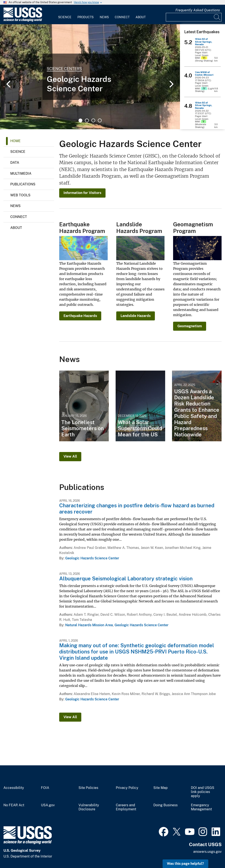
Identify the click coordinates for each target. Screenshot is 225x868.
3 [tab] (93, 120)
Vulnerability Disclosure (89, 807)
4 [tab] (100, 120)
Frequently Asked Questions (198, 10)
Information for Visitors (82, 193)
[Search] (217, 17)
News (104, 17)
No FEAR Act (14, 805)
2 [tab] (87, 120)
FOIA (45, 788)
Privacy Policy (127, 788)
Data (15, 163)
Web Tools (20, 195)
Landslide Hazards (136, 316)
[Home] (23, 21)
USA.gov (48, 805)
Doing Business (165, 805)
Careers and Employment (126, 807)
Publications (23, 184)
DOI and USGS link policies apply (203, 792)
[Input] (194, 17)
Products (85, 17)
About (141, 17)
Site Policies (88, 788)
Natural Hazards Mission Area (89, 625)
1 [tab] (80, 120)
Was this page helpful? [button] (185, 864)
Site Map (161, 788)
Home (15, 141)
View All (70, 456)
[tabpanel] (90, 77)
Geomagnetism (190, 326)
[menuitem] (65, 15)
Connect (122, 17)
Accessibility (14, 788)
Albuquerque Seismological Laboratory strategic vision (126, 578)
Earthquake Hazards (80, 316)
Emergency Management (201, 807)
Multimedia (21, 173)
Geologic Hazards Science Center (92, 558)
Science (65, 17)
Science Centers (64, 69)
